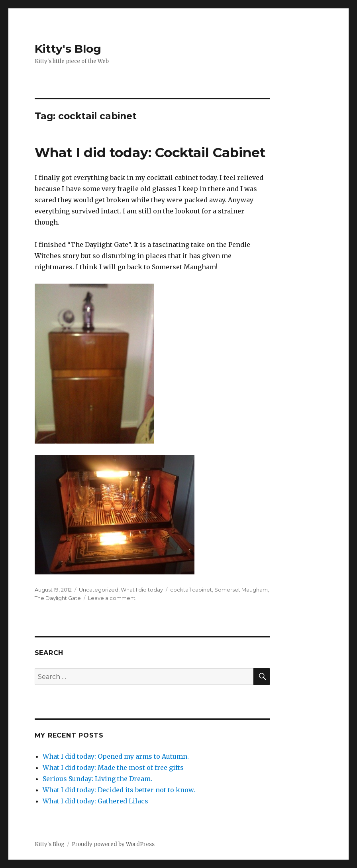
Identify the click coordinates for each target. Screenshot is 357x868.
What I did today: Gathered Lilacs (95, 801)
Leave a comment (112, 598)
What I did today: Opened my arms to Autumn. (116, 756)
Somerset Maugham (241, 590)
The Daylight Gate (58, 598)
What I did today (142, 590)
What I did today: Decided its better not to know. (119, 790)
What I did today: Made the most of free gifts (113, 767)
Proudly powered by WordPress (113, 844)
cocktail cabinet (191, 590)
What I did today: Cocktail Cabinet (150, 152)
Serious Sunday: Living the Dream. (97, 779)
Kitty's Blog (68, 49)
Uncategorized (99, 590)
